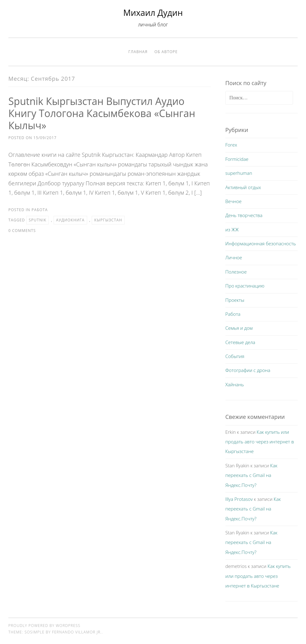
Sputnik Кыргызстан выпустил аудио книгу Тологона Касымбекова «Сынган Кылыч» (102, 113)
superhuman (239, 173)
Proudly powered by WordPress (44, 626)
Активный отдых (243, 187)
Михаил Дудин (153, 13)
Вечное (234, 201)
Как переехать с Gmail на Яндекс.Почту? (251, 475)
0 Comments (22, 231)
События (235, 356)
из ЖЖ (232, 229)
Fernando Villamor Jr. (77, 632)
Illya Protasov (239, 499)
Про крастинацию (245, 286)
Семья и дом (239, 328)
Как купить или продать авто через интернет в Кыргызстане (260, 442)
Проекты (235, 300)
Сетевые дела (240, 342)
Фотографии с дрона (248, 370)
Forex (231, 145)
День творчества (244, 215)
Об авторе (166, 52)
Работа (40, 210)
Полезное (236, 272)
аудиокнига (70, 220)
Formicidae (237, 159)
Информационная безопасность (261, 243)
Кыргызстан (108, 220)
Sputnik (38, 220)
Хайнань (235, 384)
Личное (234, 257)
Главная (138, 52)
